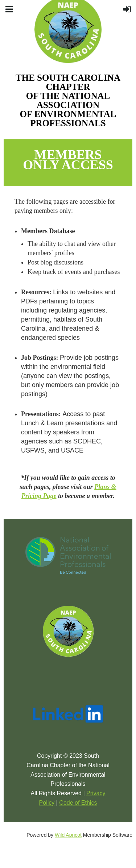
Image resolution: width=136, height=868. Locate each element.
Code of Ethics (78, 803)
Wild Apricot (68, 835)
